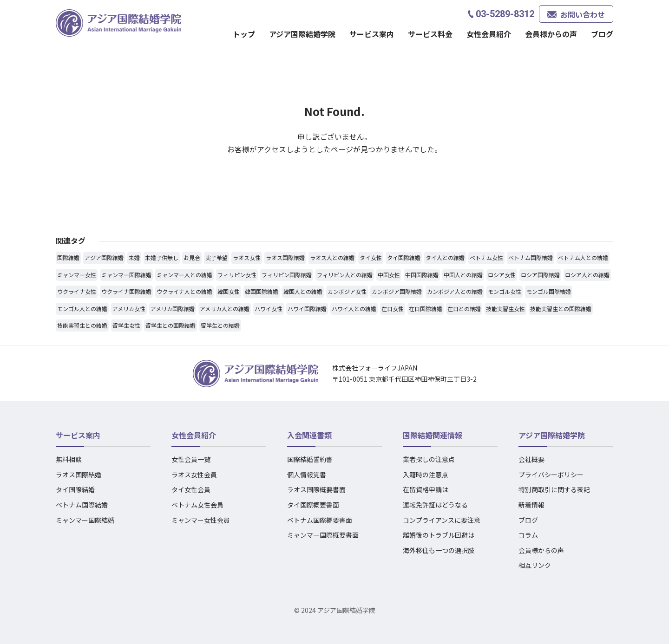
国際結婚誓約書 (310, 459)
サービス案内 (372, 34)
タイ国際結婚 (75, 489)
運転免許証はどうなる (435, 505)
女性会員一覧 (191, 459)
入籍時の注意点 (426, 475)
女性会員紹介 (489, 34)
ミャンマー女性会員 (201, 520)
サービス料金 (430, 34)
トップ (244, 34)
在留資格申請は (426, 489)
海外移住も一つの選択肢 (439, 550)
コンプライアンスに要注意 (442, 520)
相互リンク (535, 565)
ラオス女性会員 (194, 475)
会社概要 (531, 459)
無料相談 (69, 459)
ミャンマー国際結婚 (85, 520)
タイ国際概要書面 (313, 505)
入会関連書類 (309, 435)
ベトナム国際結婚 (82, 505)
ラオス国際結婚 (79, 475)
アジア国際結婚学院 (302, 34)
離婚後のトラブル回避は (439, 535)
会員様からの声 (551, 34)
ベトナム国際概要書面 (320, 520)
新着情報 (531, 505)
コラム (528, 535)
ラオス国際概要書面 (316, 489)
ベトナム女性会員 (197, 505)
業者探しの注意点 (429, 459)
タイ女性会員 (191, 489)
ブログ (602, 34)
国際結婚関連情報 (433, 435)
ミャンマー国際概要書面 (323, 535)
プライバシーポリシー (551, 475)
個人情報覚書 (307, 475)
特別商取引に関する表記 (554, 489)
